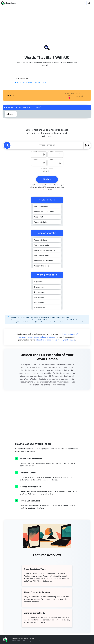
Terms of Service (17, 638)
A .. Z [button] (81, 96)
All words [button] (46, 171)
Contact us (43, 641)
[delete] (87, 145)
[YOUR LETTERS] (47, 145)
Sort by (78, 94)
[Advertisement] (47, 22)
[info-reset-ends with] (60, 155)
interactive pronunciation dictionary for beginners (55, 340)
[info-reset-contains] (44, 163)
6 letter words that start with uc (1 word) (32, 83)
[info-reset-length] (60, 163)
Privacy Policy (29, 638)
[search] (7, 145)
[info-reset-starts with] (44, 155)
